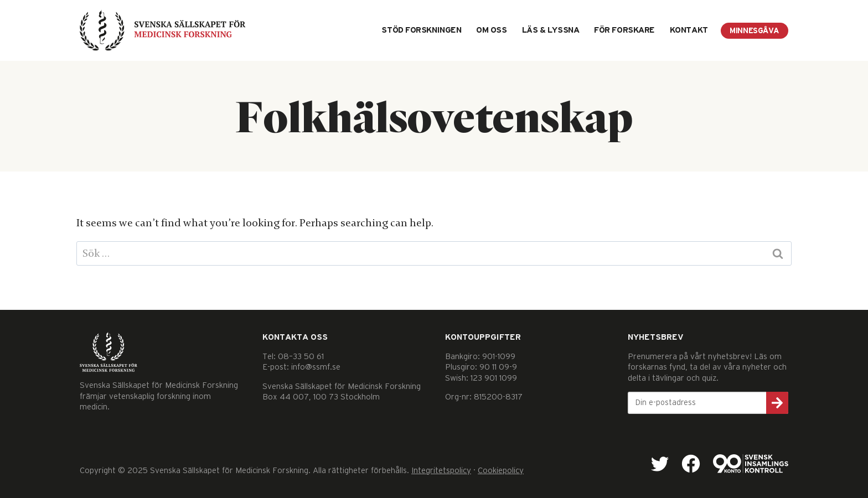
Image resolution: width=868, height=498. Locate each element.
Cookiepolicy (501, 471)
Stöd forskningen (421, 30)
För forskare (624, 30)
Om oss (491, 30)
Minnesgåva (755, 31)
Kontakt (689, 30)
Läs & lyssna (551, 30)
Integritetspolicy (441, 471)
